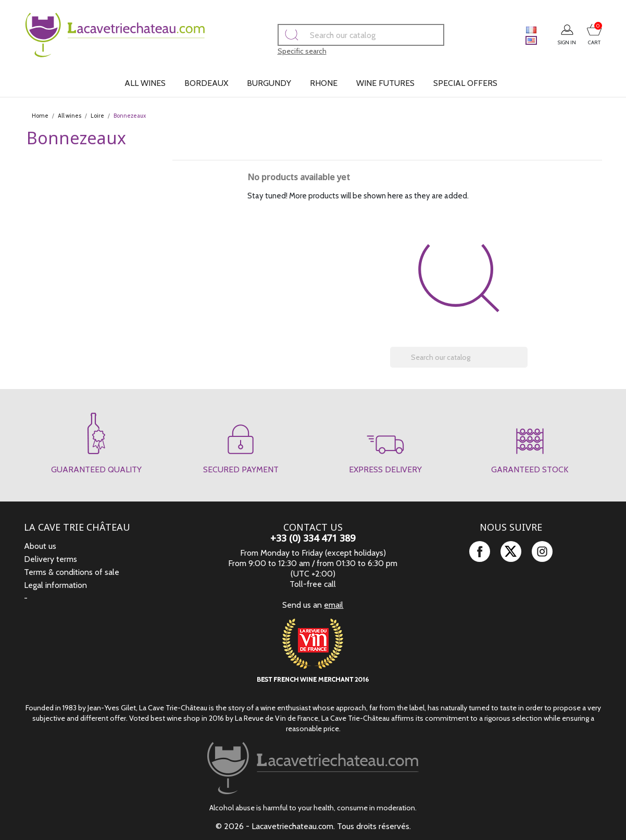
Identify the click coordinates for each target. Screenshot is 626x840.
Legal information (55, 585)
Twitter (511, 551)
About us (40, 546)
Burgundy (269, 83)
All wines (145, 83)
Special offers (465, 83)
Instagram (542, 551)
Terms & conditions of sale (72, 572)
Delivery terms (51, 559)
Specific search (287, 51)
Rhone (324, 83)
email (334, 605)
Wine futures (385, 83)
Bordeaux (206, 83)
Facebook (480, 551)
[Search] (346, 35)
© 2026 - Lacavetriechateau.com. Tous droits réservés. (313, 826)
